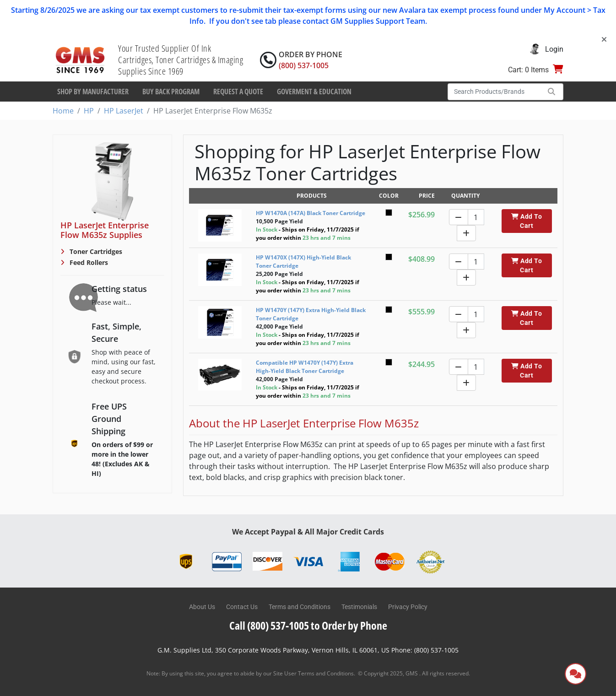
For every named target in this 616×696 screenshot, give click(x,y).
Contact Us (242, 607)
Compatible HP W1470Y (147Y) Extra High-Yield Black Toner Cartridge (305, 367)
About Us (202, 607)
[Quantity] (476, 217)
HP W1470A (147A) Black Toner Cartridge (311, 213)
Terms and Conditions (300, 607)
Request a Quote (238, 92)
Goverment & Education (314, 92)
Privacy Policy (408, 607)
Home (63, 111)
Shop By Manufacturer (93, 92)
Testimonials (359, 607)
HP (89, 111)
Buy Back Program (171, 92)
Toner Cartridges (95, 251)
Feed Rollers (88, 262)
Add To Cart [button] (527, 221)
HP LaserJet (124, 111)
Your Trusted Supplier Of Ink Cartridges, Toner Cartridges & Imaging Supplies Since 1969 (181, 60)
